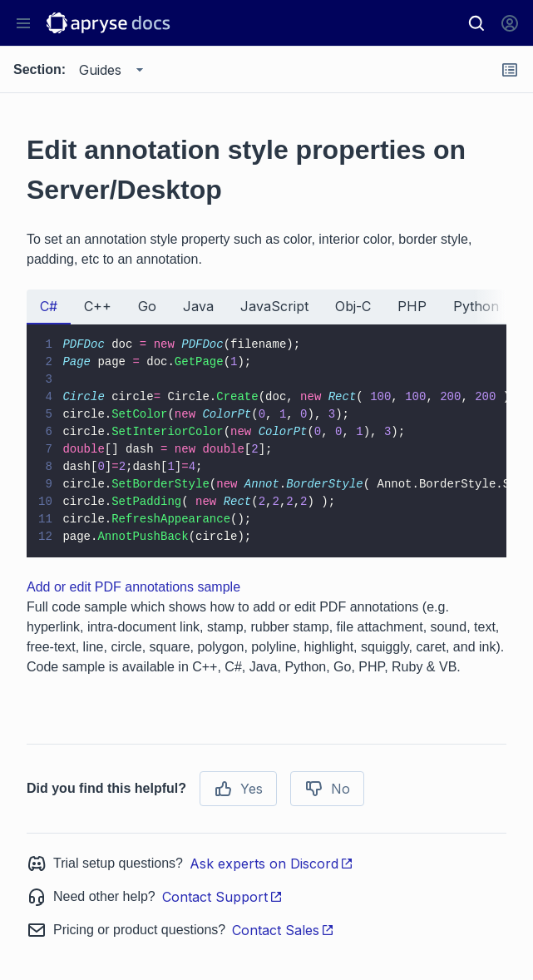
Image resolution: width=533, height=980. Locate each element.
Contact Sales (283, 930)
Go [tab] (147, 306)
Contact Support (222, 897)
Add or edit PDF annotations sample (133, 587)
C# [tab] (49, 306)
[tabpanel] (266, 441)
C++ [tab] (98, 306)
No (327, 789)
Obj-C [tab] (353, 306)
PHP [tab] (412, 306)
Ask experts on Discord (271, 864)
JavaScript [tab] (274, 306)
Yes (238, 789)
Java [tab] (198, 306)
